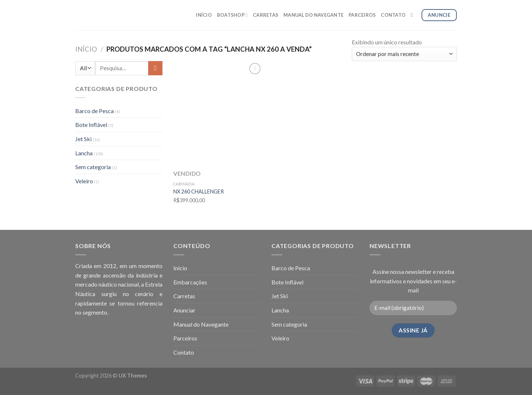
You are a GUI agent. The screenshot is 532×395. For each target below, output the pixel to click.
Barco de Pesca (94, 111)
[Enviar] (155, 68)
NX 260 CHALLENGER (199, 191)
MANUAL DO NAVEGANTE (313, 15)
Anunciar (184, 310)
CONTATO (393, 15)
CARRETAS (266, 15)
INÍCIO (204, 15)
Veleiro (84, 181)
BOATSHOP (232, 15)
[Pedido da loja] (404, 54)
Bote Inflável (91, 125)
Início (86, 49)
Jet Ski (83, 139)
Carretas (184, 296)
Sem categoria (93, 167)
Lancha (84, 153)
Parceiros (185, 338)
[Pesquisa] (413, 15)
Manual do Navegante (201, 324)
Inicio (180, 268)
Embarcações (190, 282)
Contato (184, 352)
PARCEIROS (362, 15)
